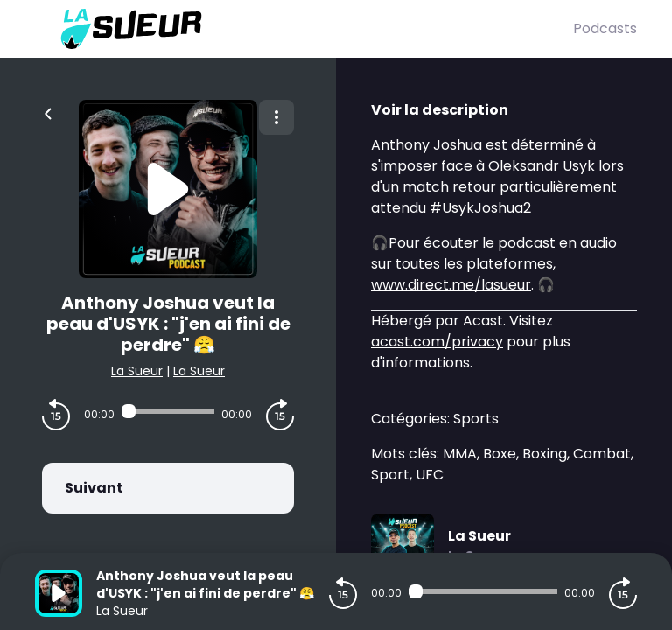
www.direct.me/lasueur (451, 285)
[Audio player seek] (168, 411)
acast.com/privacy (437, 342)
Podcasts (605, 28)
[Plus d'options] (276, 117)
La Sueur (137, 371)
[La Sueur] (304, 29)
